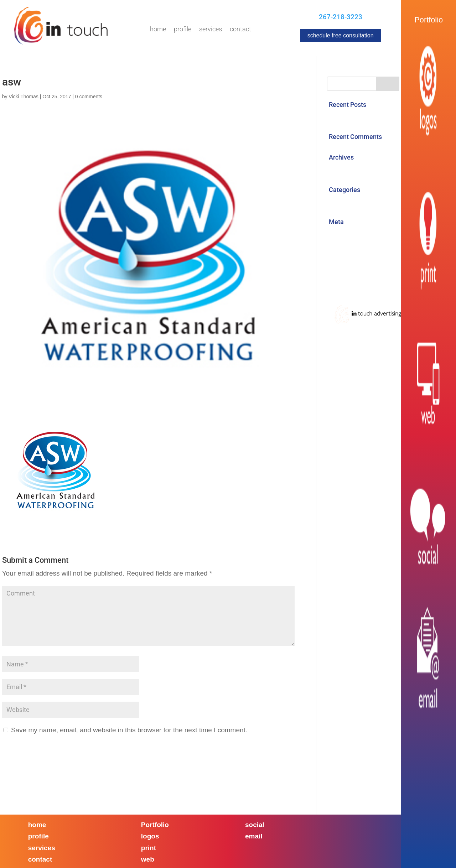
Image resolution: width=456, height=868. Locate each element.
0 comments (89, 97)
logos (150, 836)
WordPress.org (350, 279)
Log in (336, 234)
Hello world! (345, 117)
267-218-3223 (341, 17)
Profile (183, 30)
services (42, 848)
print (149, 848)
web (148, 859)
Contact (240, 30)
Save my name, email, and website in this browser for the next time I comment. (129, 730)
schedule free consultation (341, 35)
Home (158, 30)
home (37, 825)
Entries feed (345, 249)
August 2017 (347, 170)
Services (211, 30)
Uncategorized (349, 202)
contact (40, 859)
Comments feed (351, 264)
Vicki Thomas (24, 97)
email (254, 836)
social (255, 825)
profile (38, 836)
